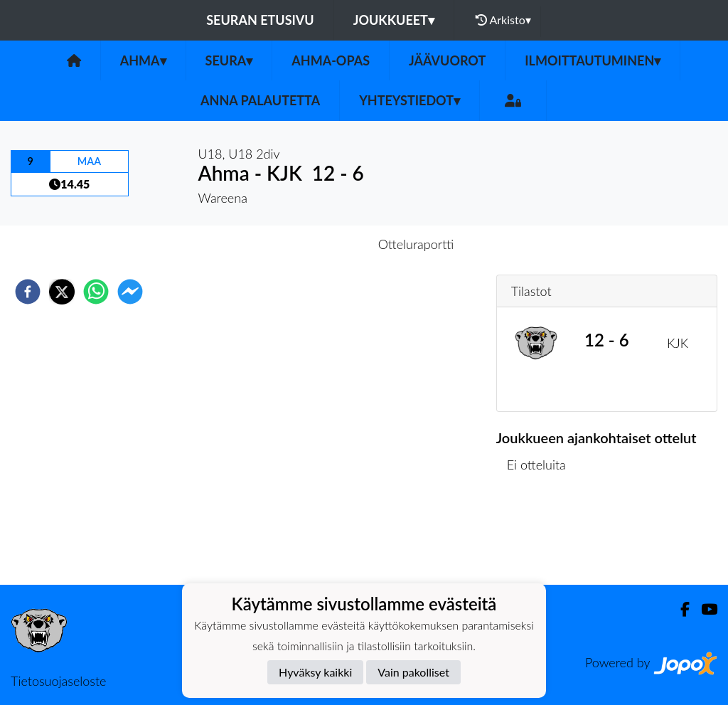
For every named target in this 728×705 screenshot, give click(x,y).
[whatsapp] (96, 292)
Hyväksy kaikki (315, 672)
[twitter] (62, 292)
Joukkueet (394, 20)
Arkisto (503, 20)
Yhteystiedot (409, 100)
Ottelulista (542, 537)
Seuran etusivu (260, 20)
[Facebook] (679, 609)
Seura (229, 60)
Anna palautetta (260, 100)
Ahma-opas (331, 60)
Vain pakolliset (413, 672)
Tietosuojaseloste (58, 681)
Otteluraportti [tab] (416, 244)
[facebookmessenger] (130, 292)
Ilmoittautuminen (593, 60)
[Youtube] (703, 609)
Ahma (143, 60)
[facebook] (28, 292)
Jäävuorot (447, 60)
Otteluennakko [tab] (315, 244)
